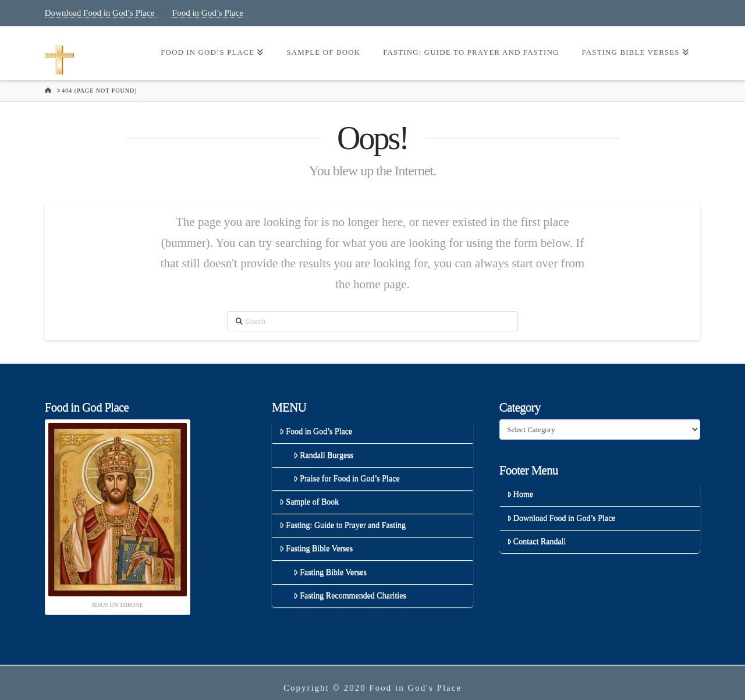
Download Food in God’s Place (101, 13)
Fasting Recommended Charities (350, 595)
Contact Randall (537, 541)
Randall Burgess (323, 455)
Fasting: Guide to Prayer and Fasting (343, 525)
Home (520, 494)
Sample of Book (309, 502)
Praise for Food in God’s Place (347, 478)
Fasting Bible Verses (316, 548)
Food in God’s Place (208, 13)
